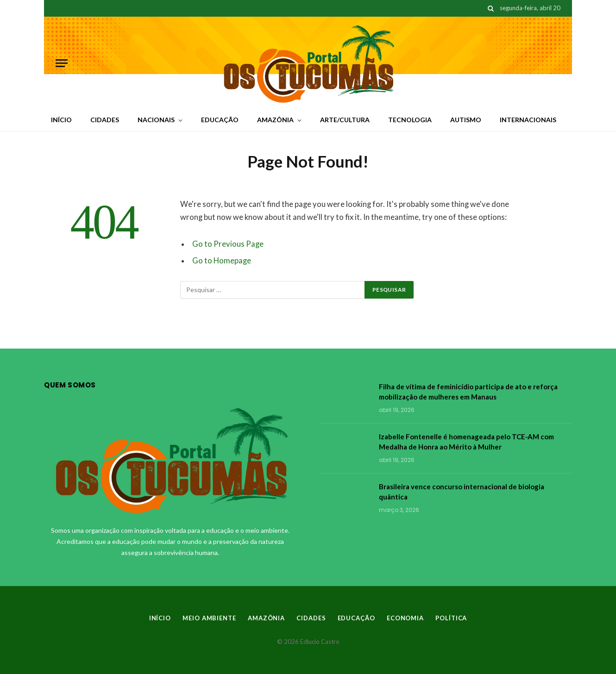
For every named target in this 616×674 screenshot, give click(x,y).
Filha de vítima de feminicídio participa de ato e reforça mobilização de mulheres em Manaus (468, 391)
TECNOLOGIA (410, 120)
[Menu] (62, 63)
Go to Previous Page (228, 244)
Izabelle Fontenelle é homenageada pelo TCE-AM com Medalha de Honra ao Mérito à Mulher (466, 441)
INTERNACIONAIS (528, 120)
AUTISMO (466, 120)
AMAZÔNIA (275, 120)
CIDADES (105, 120)
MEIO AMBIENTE (209, 618)
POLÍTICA (451, 618)
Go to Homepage (222, 261)
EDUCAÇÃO (220, 120)
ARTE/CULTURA (345, 120)
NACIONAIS (156, 120)
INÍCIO (61, 120)
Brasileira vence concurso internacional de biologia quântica (462, 491)
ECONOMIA (405, 618)
